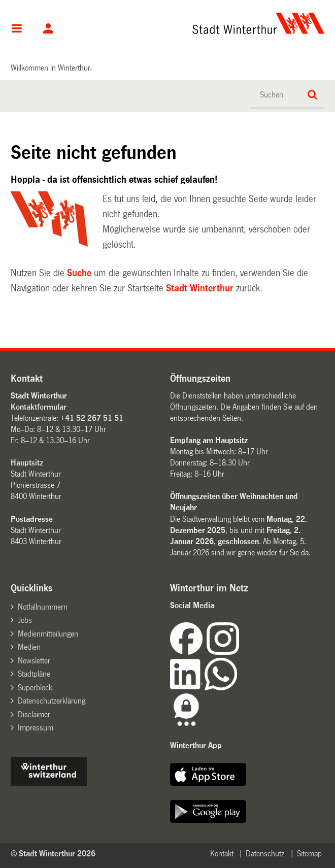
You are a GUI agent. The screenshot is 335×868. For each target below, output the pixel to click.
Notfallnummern (43, 607)
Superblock (35, 688)
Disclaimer (34, 714)
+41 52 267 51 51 (92, 418)
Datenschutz (265, 854)
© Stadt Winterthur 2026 (53, 854)
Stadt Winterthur (200, 288)
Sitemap (309, 854)
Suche (79, 273)
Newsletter (34, 661)
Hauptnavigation (16, 29)
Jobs (25, 620)
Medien (29, 647)
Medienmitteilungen (48, 634)
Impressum (36, 728)
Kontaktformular (39, 407)
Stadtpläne (34, 674)
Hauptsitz (27, 463)
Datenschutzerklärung (52, 701)
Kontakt (222, 854)
